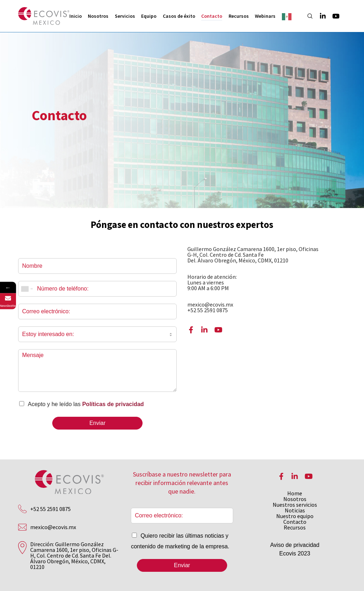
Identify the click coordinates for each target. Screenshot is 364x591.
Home (295, 493)
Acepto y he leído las (86, 404)
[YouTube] (332, 16)
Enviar (97, 423)
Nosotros (295, 499)
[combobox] (27, 289)
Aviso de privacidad (295, 545)
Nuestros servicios (295, 505)
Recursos (295, 527)
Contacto (295, 522)
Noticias (295, 510)
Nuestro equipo (295, 516)
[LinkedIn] (320, 16)
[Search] (307, 16)
